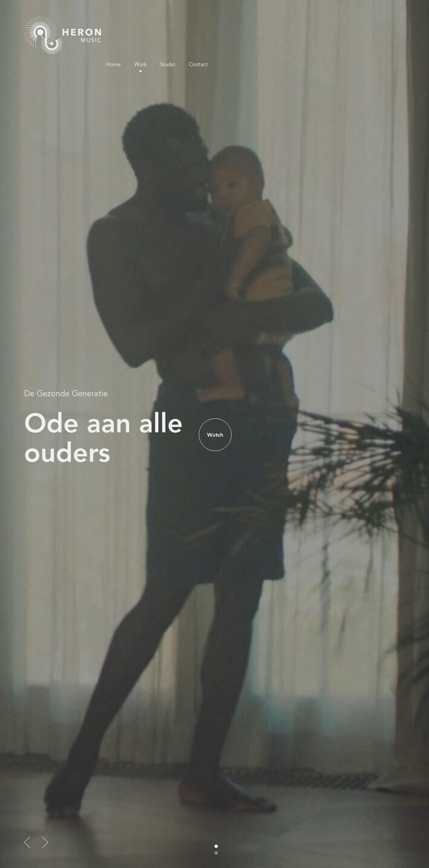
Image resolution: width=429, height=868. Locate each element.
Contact (389, 23)
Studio (358, 23)
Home (304, 23)
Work (331, 23)
